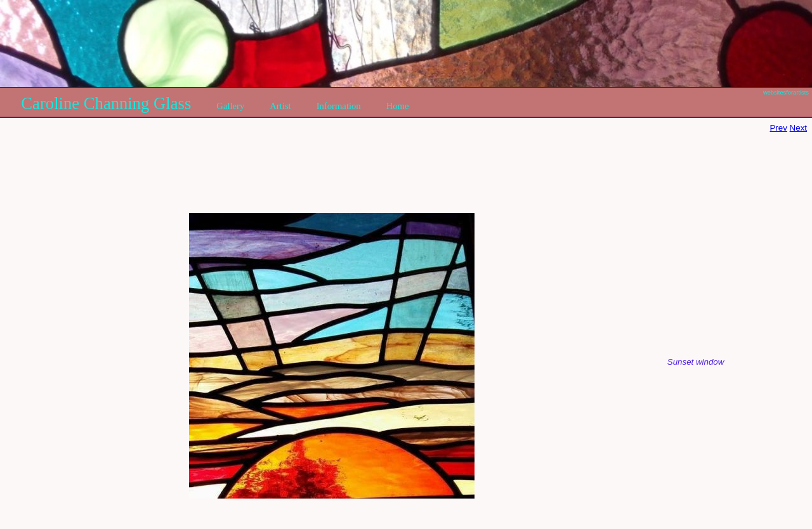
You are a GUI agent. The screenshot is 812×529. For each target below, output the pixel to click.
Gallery (230, 106)
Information (339, 106)
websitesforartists (786, 93)
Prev (778, 128)
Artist (280, 106)
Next (798, 128)
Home (398, 106)
